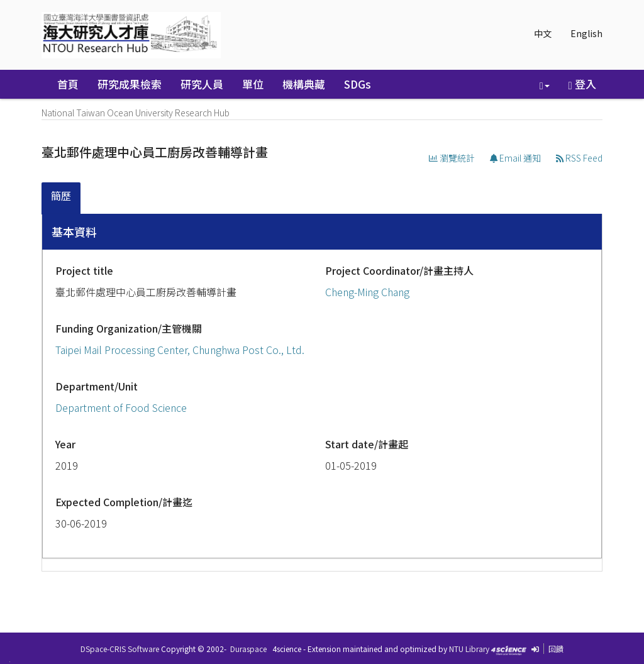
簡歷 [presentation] (61, 196)
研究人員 (202, 84)
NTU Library (469, 649)
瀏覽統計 (452, 158)
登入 (582, 84)
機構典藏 (304, 84)
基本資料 (74, 231)
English (586, 33)
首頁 (68, 84)
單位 (253, 84)
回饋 (556, 649)
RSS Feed (579, 158)
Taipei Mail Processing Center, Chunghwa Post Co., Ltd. (180, 350)
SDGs (358, 84)
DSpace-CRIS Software (120, 649)
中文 (543, 33)
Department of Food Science (121, 407)
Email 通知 (515, 158)
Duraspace (248, 649)
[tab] (62, 198)
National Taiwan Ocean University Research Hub (136, 113)
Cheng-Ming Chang (367, 292)
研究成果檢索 (130, 84)
